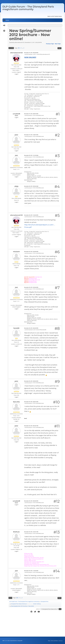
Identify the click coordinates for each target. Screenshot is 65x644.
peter (16, 135)
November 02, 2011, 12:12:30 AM (31, 155)
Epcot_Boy (16, 402)
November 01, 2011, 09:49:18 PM (31, 114)
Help (49, 641)
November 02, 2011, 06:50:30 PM (31, 381)
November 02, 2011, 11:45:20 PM (31, 571)
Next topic (58, 44)
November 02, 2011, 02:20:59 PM (31, 252)
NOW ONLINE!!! (30, 57)
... (23, 48)
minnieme (16, 252)
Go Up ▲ (61, 641)
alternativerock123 (16, 53)
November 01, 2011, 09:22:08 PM (31, 53)
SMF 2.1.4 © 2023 (6, 641)
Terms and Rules (54, 641)
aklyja (16, 186)
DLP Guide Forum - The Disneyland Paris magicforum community (28, 8)
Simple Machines (14, 641)
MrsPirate (16, 532)
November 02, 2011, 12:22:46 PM (31, 215)
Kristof (35, 604)
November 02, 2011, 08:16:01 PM (31, 426)
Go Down (11, 48)
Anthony (39, 604)
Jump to (38, 609)
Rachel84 (16, 328)
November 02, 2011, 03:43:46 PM (31, 287)
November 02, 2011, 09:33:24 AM (31, 186)
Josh (16, 155)
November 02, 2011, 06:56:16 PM (31, 402)
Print (59, 48)
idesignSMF (20, 641)
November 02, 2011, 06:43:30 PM (31, 328)
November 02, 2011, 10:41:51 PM (31, 532)
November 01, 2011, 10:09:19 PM (31, 135)
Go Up (10, 598)
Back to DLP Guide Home (55, 16)
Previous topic (50, 44)
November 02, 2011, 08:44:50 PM (31, 501)
